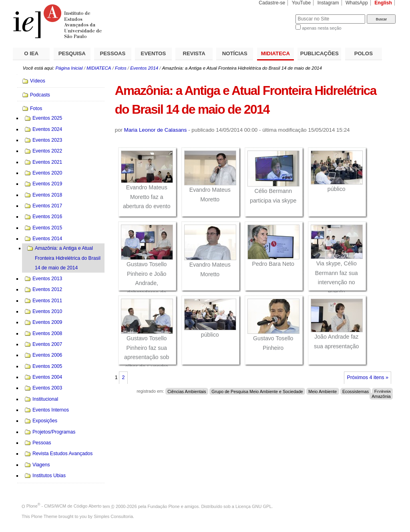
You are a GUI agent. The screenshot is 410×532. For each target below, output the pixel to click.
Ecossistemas (356, 391)
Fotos (121, 68)
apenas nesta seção (322, 28)
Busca (276, 14)
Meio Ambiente (323, 391)
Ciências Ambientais (187, 391)
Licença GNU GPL (253, 506)
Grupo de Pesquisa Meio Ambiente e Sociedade (257, 391)
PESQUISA (72, 53)
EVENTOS (154, 53)
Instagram (328, 3)
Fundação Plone (164, 506)
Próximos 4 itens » (368, 377)
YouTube (301, 3)
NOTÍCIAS (235, 53)
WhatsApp (357, 3)
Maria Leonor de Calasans (156, 130)
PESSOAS (113, 53)
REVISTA (194, 53)
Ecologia (383, 391)
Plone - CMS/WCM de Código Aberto (64, 506)
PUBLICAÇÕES (320, 53)
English (383, 3)
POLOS (364, 53)
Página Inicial (69, 68)
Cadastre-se (272, 3)
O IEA (31, 53)
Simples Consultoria (113, 516)
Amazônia (381, 396)
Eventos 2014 (144, 68)
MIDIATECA (275, 53)
